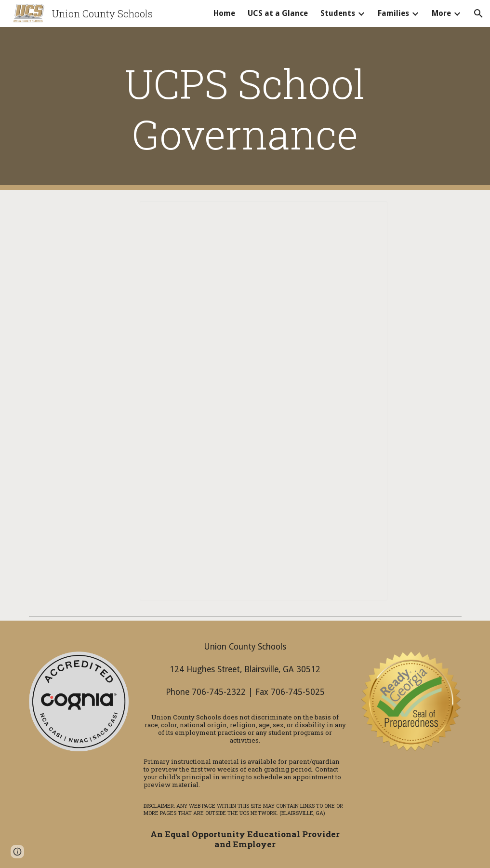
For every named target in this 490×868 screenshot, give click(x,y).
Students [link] (338, 13)
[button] (478, 14)
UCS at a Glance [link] (278, 13)
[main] (245, 108)
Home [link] (224, 13)
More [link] (441, 13)
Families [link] (393, 13)
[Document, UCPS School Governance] (264, 401)
